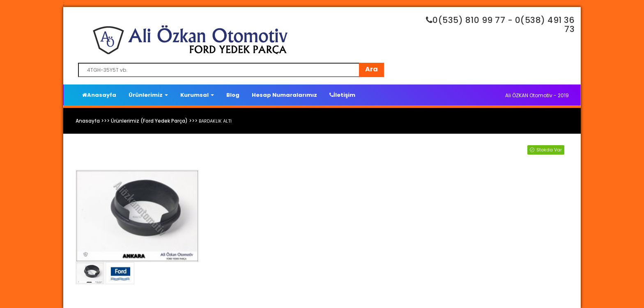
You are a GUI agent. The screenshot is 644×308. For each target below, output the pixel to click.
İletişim (342, 95)
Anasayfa (99, 95)
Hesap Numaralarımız (284, 95)
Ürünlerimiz (148, 95)
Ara (371, 69)
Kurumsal (197, 95)
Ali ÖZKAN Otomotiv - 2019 (537, 95)
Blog (233, 95)
